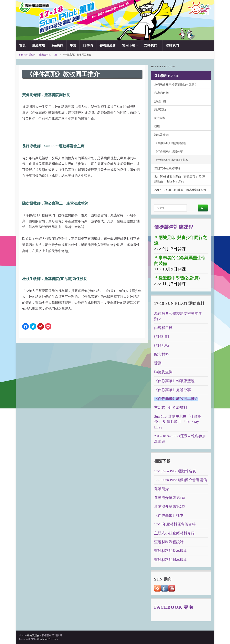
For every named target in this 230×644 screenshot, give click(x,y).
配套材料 (160, 118)
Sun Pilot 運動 (26, 55)
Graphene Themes (47, 639)
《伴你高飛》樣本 (169, 515)
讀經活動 (160, 110)
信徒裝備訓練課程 (174, 227)
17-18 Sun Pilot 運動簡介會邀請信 (181, 480)
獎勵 (157, 126)
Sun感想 (57, 45)
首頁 (22, 45)
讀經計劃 (160, 101)
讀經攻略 (39, 45)
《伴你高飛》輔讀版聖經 (170, 143)
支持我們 (152, 45)
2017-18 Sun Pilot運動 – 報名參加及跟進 (180, 190)
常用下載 (130, 45)
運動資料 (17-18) (48, 55)
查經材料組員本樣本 (171, 560)
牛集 (73, 45)
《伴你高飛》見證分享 (169, 151)
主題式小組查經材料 (167, 168)
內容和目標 (161, 93)
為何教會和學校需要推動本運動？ (176, 84)
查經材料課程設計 (169, 542)
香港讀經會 (108, 45)
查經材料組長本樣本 (171, 551)
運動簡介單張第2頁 (170, 506)
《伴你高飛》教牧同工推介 (171, 160)
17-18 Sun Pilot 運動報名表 (175, 471)
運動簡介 (161, 489)
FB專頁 (88, 45)
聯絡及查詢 (161, 135)
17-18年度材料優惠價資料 (175, 524)
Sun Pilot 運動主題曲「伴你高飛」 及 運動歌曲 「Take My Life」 (180, 179)
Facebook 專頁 (174, 607)
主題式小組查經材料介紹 (174, 533)
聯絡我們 (172, 45)
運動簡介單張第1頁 (170, 498)
